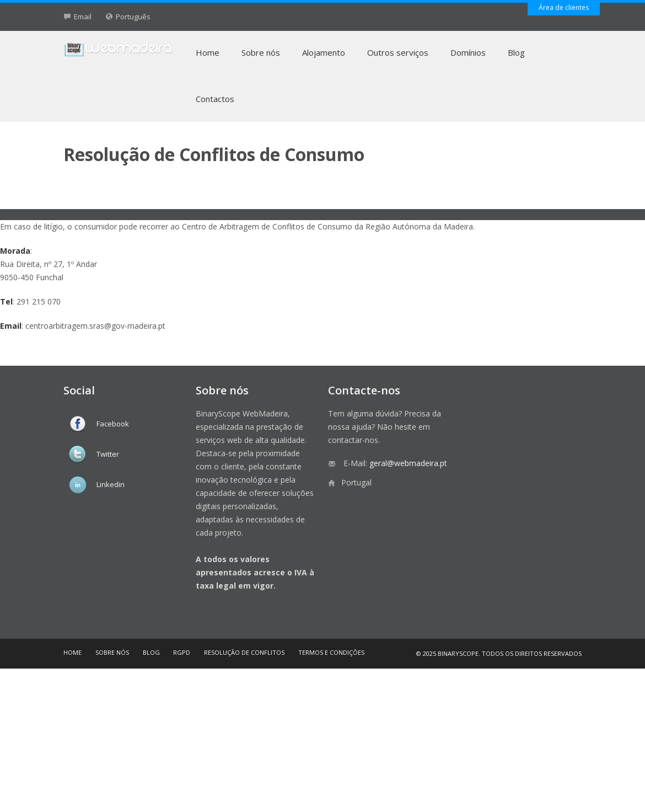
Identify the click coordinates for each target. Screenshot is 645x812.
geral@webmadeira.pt (408, 463)
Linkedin (111, 484)
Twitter (108, 454)
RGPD (182, 652)
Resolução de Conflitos (244, 652)
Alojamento (324, 52)
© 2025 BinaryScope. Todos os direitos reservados (499, 653)
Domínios (468, 52)
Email (83, 17)
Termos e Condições (331, 652)
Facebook (113, 424)
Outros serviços (398, 52)
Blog (516, 52)
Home (208, 52)
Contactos (215, 99)
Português (133, 17)
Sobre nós (261, 52)
